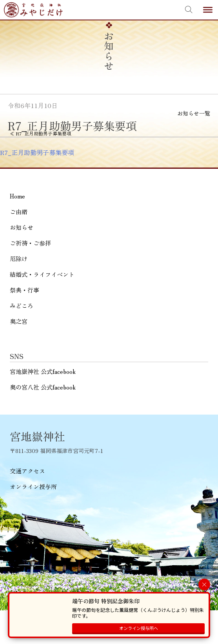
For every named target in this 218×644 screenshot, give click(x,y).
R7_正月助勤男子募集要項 (37, 152)
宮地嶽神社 (33, 10)
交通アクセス (27, 471)
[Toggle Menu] (208, 10)
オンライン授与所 (33, 486)
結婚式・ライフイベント (42, 274)
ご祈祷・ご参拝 (30, 243)
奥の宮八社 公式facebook (43, 387)
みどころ (22, 306)
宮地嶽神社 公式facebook (43, 371)
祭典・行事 (25, 290)
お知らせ (22, 227)
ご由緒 (19, 212)
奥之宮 (19, 321)
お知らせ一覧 (194, 113)
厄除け (19, 259)
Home (17, 196)
